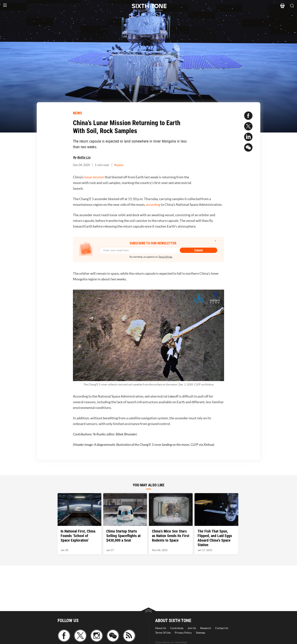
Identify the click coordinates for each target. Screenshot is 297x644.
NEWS (77, 113)
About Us (161, 628)
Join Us (192, 628)
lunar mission (94, 177)
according (153, 205)
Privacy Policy (183, 633)
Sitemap (200, 633)
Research (206, 628)
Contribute (177, 628)
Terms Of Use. (166, 257)
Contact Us (222, 628)
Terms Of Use (163, 633)
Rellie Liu (84, 157)
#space (119, 165)
